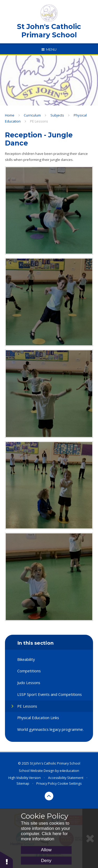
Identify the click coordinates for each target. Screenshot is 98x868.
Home (10, 115)
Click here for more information (44, 836)
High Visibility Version (25, 778)
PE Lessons (39, 121)
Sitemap (23, 783)
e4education (69, 771)
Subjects (57, 115)
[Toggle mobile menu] (49, 49)
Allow (46, 850)
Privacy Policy (47, 783)
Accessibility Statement (66, 778)
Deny (46, 861)
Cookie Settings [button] (70, 783)
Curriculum (32, 115)
